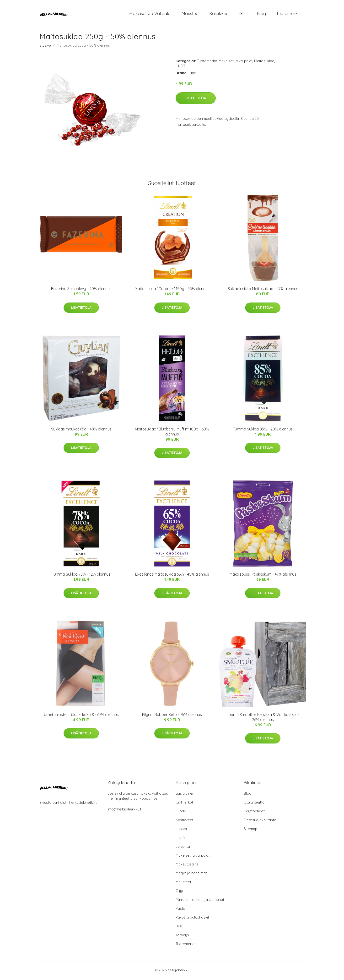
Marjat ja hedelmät (191, 875)
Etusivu (45, 47)
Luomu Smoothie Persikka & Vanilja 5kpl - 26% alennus (263, 718)
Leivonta (183, 848)
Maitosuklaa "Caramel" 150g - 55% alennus (172, 290)
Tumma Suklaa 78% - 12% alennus (81, 576)
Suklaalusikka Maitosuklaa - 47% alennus (263, 290)
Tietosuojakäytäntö (260, 822)
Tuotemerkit (288, 14)
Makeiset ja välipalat (151, 14)
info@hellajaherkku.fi (125, 811)
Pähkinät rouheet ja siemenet (200, 901)
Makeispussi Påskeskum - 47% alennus (263, 576)
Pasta (180, 910)
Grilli (243, 14)
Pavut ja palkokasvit (192, 919)
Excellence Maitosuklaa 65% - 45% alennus (172, 576)
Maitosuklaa (264, 63)
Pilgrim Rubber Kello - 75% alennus (172, 716)
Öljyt (179, 892)
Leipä (180, 839)
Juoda (181, 813)
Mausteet (191, 14)
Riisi (179, 928)
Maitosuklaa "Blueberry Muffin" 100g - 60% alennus (172, 433)
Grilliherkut (184, 804)
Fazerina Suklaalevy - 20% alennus (81, 290)
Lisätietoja (196, 99)
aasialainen (185, 795)
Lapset (181, 830)
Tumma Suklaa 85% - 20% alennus (263, 430)
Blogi (262, 14)
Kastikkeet (220, 14)
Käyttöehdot (254, 813)
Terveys (182, 937)
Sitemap (250, 830)
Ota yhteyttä (254, 804)
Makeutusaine (187, 866)
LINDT (180, 68)
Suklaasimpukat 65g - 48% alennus (81, 430)
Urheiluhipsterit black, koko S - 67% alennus (81, 716)
